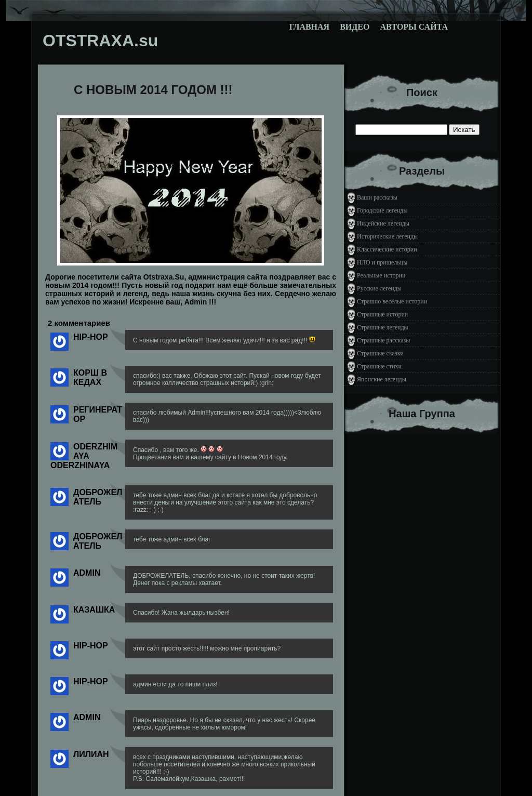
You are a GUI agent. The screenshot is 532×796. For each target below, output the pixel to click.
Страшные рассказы (383, 340)
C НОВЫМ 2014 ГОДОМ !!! (153, 90)
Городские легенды (382, 210)
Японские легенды (382, 379)
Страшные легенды (383, 327)
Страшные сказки (380, 353)
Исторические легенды (387, 236)
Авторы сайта (414, 27)
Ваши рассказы (377, 197)
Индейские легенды (383, 223)
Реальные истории (381, 275)
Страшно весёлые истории (392, 301)
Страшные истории (382, 314)
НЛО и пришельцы (382, 262)
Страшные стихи (379, 366)
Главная (309, 27)
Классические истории (387, 249)
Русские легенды (379, 288)
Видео (355, 27)
